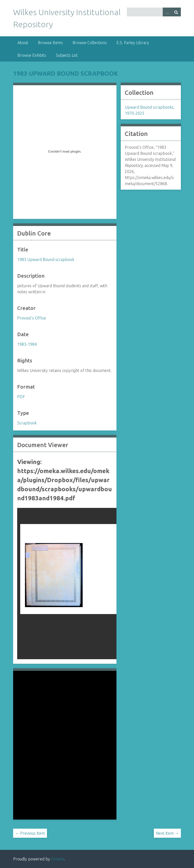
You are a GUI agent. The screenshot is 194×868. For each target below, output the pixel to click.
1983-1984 (27, 344)
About (23, 43)
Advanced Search (167, 12)
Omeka (57, 859)
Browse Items (50, 43)
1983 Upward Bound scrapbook (66, 74)
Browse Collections (90, 43)
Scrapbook (27, 423)
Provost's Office (32, 318)
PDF (21, 397)
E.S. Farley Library (133, 43)
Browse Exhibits (32, 55)
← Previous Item (30, 833)
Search (176, 12)
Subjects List (67, 55)
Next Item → (167, 833)
